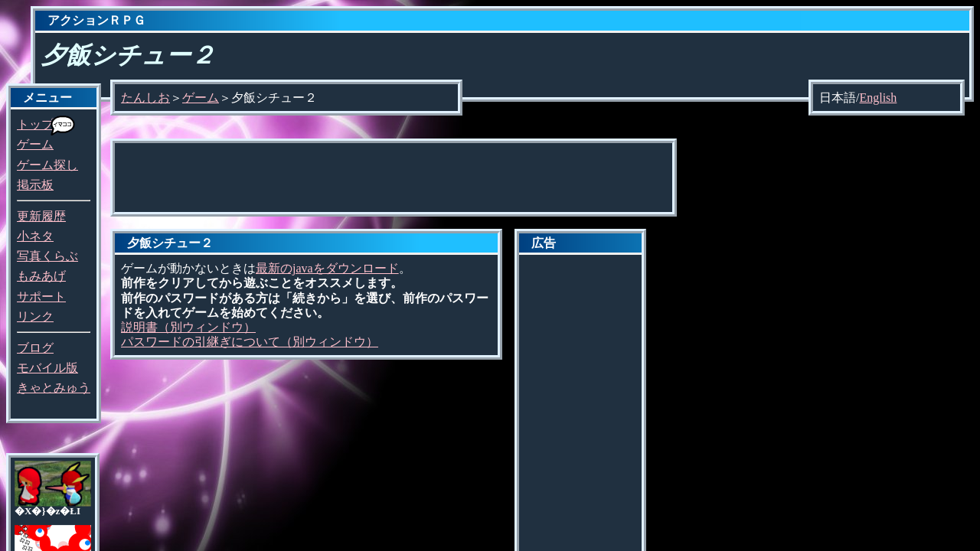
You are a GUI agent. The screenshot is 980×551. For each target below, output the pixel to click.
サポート (41, 297)
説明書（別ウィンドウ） (188, 327)
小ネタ (35, 236)
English (878, 98)
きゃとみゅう (54, 388)
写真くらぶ (47, 256)
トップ (35, 124)
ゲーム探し (47, 165)
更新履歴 (41, 216)
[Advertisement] (394, 178)
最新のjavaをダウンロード (327, 268)
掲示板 (35, 185)
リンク (35, 316)
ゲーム (35, 144)
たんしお (145, 98)
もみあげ (41, 276)
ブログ (35, 348)
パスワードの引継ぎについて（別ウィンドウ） (250, 342)
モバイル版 (47, 368)
